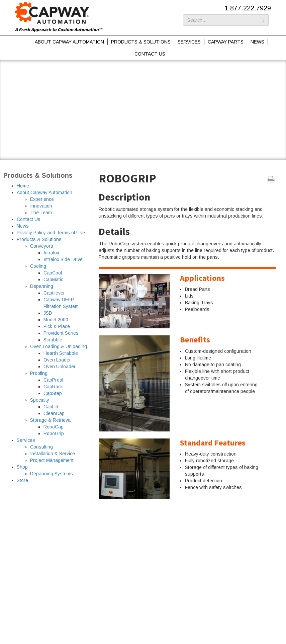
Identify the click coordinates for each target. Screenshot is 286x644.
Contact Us (150, 54)
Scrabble (53, 340)
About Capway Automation (69, 42)
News (257, 42)
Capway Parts (226, 42)
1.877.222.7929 (248, 8)
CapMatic (53, 279)
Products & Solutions (141, 42)
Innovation (41, 206)
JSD (48, 313)
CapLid (51, 407)
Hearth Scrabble (61, 353)
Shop (22, 467)
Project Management (52, 460)
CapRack (53, 387)
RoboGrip (54, 433)
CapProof (53, 380)
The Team (41, 213)
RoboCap (54, 427)
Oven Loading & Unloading (59, 346)
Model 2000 (56, 320)
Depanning (42, 286)
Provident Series (61, 333)
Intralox (51, 253)
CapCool (53, 273)
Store (22, 480)
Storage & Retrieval (51, 420)
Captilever (54, 293)
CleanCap (54, 413)
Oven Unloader (60, 367)
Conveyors (42, 246)
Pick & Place (57, 326)
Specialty (40, 400)
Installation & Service (53, 454)
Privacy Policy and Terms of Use (51, 233)
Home (23, 186)
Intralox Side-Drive (63, 259)
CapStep (53, 393)
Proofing (39, 373)
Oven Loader (57, 360)
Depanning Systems (52, 474)
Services (189, 42)
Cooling (38, 266)
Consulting (41, 447)
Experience (42, 199)
